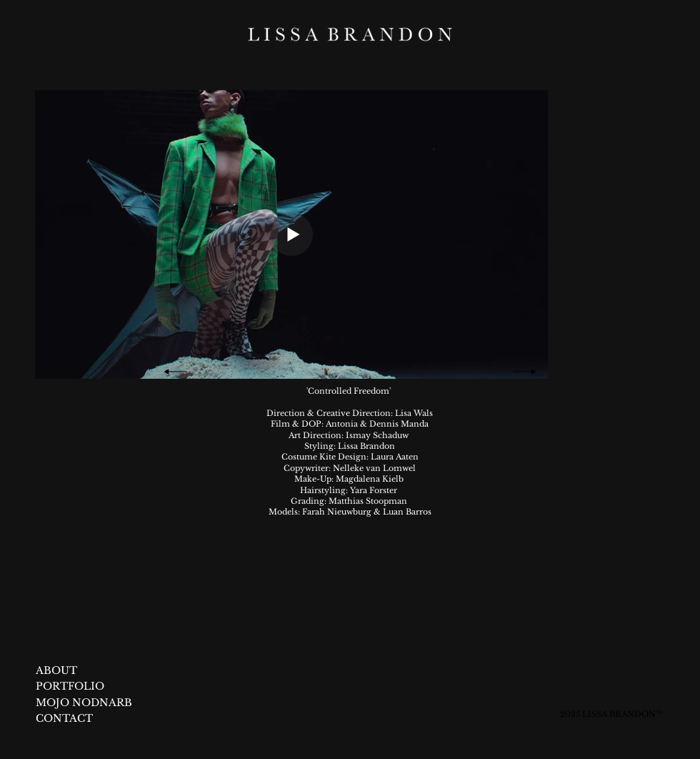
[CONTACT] (65, 719)
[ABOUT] (57, 671)
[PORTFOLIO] (71, 687)
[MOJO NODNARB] (100, 703)
